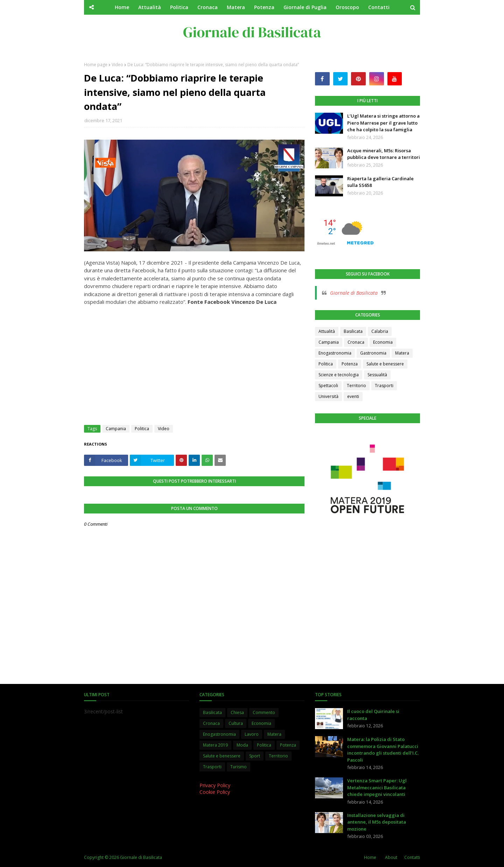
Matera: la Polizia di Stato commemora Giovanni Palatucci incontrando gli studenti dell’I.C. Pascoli (383, 750)
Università (328, 396)
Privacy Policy (215, 785)
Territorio (356, 386)
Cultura (236, 723)
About (391, 857)
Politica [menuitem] (179, 7)
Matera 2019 (215, 745)
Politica (142, 429)
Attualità (327, 331)
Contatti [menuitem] (379, 7)
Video (117, 65)
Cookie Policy (215, 792)
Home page (96, 65)
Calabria (380, 331)
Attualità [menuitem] (150, 7)
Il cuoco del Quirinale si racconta (373, 715)
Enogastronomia (335, 353)
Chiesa (237, 712)
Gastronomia (373, 353)
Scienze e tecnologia (339, 375)
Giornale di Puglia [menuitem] (305, 7)
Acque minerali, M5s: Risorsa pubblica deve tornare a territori (384, 154)
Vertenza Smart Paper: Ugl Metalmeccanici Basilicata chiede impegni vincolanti (377, 787)
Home (370, 857)
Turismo (239, 767)
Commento (264, 712)
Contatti (412, 857)
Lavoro (252, 734)
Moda (242, 745)
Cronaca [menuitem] (208, 7)
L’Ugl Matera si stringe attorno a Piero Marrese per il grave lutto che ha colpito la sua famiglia (383, 123)
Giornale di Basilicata (354, 293)
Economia (383, 342)
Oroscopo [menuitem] (347, 7)
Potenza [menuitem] (264, 7)
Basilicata (353, 331)
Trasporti (384, 386)
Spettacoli (328, 386)
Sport (255, 756)
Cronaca (356, 342)
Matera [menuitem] (236, 7)
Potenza (350, 364)
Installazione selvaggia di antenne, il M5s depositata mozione (377, 822)
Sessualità (377, 375)
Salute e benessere (385, 364)
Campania (116, 429)
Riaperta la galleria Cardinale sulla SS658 (380, 182)
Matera (402, 353)
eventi (353, 396)
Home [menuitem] (122, 7)
